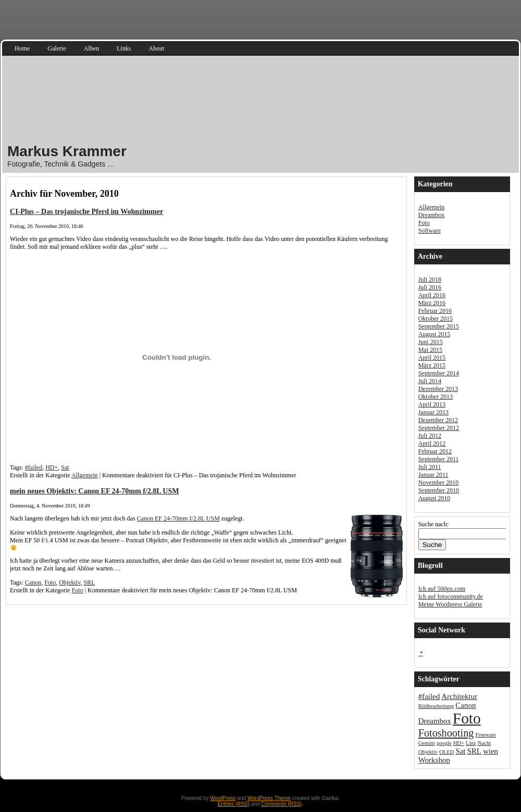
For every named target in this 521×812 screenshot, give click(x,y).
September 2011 (439, 459)
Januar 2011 (433, 475)
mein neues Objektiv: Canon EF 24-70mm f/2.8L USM (95, 491)
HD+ (52, 467)
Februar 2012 (435, 451)
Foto (50, 582)
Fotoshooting (446, 733)
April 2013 (432, 404)
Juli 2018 (430, 280)
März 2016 (432, 303)
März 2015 (432, 365)
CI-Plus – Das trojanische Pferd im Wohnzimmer (86, 211)
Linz (471, 743)
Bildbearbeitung (436, 706)
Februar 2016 (435, 311)
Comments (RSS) (281, 804)
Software (430, 231)
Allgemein (85, 475)
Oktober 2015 (436, 319)
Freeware (486, 735)
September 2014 (439, 373)
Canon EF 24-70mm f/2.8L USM (178, 518)
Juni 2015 (431, 342)
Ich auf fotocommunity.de (451, 597)
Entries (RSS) (234, 804)
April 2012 (432, 443)
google (444, 743)
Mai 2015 (430, 350)
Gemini (427, 743)
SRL (89, 582)
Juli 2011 (430, 467)
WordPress (223, 798)
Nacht (484, 743)
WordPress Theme (269, 798)
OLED (446, 752)
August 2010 (435, 498)
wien (491, 751)
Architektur (459, 696)
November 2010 (439, 483)
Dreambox (432, 215)
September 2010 (439, 490)
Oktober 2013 (436, 397)
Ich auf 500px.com (442, 589)
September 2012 (439, 428)
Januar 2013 (433, 412)
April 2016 (432, 295)
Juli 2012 (430, 436)
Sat (65, 467)
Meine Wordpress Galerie (450, 604)
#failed (34, 467)
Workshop (434, 760)
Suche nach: (433, 524)
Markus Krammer (67, 151)
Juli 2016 (430, 287)
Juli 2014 (430, 381)
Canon (33, 582)
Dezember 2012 (438, 420)
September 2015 (439, 326)
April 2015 (432, 358)
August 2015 (435, 334)
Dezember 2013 (438, 389)
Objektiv (70, 582)
